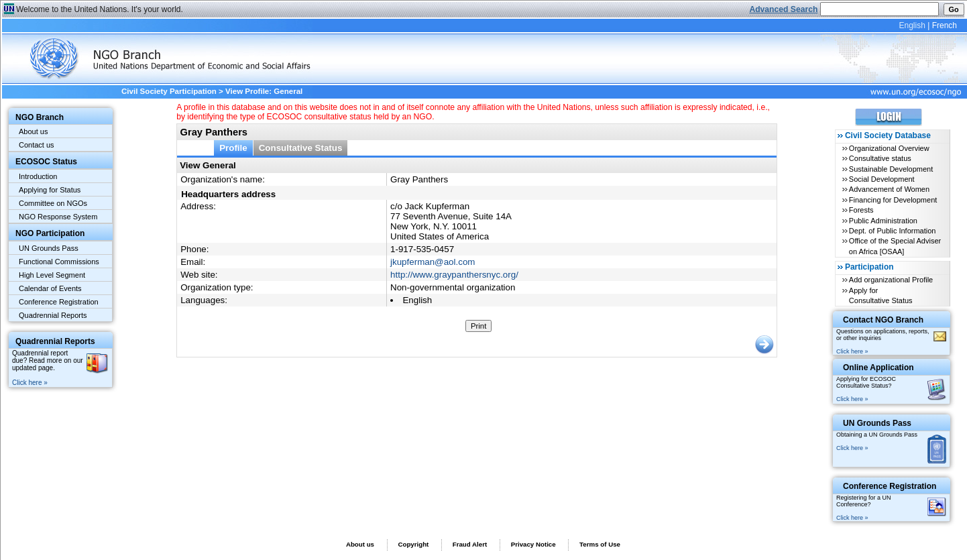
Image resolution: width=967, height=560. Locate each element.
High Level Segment (52, 275)
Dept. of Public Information (893, 231)
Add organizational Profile (891, 280)
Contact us (37, 145)
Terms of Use (600, 544)
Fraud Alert (470, 544)
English (912, 25)
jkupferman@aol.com (433, 262)
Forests (861, 210)
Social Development (882, 179)
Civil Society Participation (169, 91)
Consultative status (880, 158)
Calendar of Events (50, 288)
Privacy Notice (533, 544)
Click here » (30, 383)
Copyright (413, 544)
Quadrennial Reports (53, 315)
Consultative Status (301, 148)
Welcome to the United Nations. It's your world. (100, 9)
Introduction (38, 176)
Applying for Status (50, 190)
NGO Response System (58, 217)
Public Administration (883, 221)
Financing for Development (893, 200)
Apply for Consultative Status (881, 295)
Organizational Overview (889, 148)
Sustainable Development (891, 169)
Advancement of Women (889, 189)
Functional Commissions (59, 262)
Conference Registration (59, 302)
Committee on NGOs (53, 203)
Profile (233, 148)
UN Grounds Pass (49, 248)
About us (33, 131)
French (945, 25)
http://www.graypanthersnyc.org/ (454, 275)
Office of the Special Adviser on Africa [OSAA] (895, 246)
